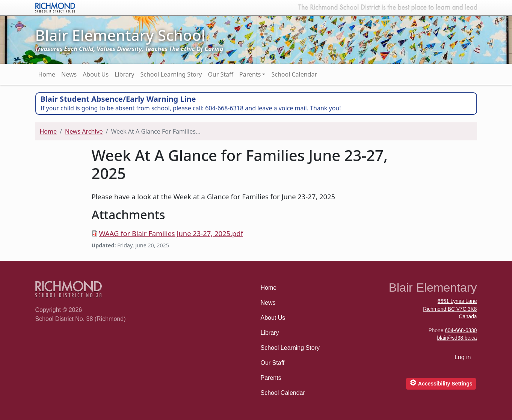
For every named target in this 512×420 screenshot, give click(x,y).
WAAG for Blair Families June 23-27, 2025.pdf (171, 233)
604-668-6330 (461, 330)
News (69, 74)
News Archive (84, 131)
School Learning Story (171, 74)
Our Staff (221, 74)
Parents (250, 74)
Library (124, 74)
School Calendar (294, 74)
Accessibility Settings (441, 383)
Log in (463, 357)
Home (47, 74)
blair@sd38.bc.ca (457, 338)
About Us (96, 74)
